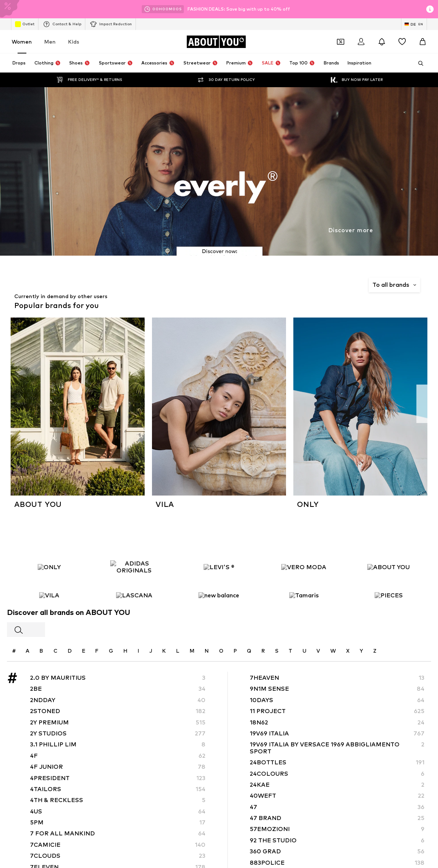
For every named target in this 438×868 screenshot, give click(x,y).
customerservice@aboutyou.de (148, 309)
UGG (46, 511)
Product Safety (374, 718)
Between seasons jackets (69, 437)
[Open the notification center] (382, 42)
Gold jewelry (294, 427)
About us (57, 718)
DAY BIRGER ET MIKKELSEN (310, 489)
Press (84, 718)
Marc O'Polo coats (300, 374)
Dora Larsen (174, 489)
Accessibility (331, 718)
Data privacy (191, 718)
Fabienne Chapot (179, 511)
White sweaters (58, 384)
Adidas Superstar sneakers (70, 406)
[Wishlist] (402, 42)
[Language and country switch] (414, 24)
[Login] (361, 42)
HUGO (47, 479)
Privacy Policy (111, 302)
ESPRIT (48, 500)
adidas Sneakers (178, 374)
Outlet (25, 24)
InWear (48, 532)
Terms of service (235, 718)
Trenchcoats (174, 395)
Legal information (286, 718)
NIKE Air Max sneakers (304, 395)
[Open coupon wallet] (341, 42)
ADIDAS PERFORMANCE (306, 468)
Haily (285, 521)
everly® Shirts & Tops (183, 406)
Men (50, 42)
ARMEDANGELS (178, 468)
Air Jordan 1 (53, 374)
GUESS (288, 511)
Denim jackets (56, 416)
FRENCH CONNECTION (305, 500)
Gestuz (49, 521)
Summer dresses (178, 437)
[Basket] (423, 42)
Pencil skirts (173, 416)
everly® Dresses (177, 427)
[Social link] (48, 606)
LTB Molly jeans (297, 406)
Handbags (171, 384)
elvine (166, 500)
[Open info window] (430, 9)
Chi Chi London (296, 479)
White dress (293, 384)
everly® (48, 468)
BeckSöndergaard (180, 479)
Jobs (107, 718)
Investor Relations (145, 718)
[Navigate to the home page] (216, 42)
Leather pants (296, 416)
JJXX (166, 532)
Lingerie (49, 395)
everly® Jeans (55, 427)
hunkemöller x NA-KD (183, 521)
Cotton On (52, 489)
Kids (74, 42)
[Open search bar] (418, 63)
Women (22, 42)
